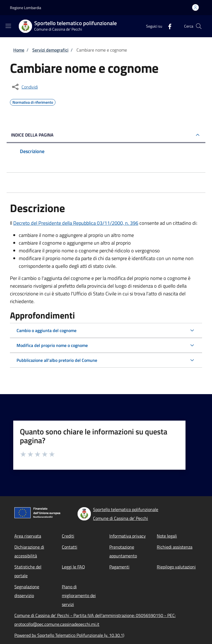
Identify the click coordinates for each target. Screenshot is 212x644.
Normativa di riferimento (33, 101)
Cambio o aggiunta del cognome (47, 330)
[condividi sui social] (24, 87)
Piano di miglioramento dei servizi (79, 595)
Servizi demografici (50, 50)
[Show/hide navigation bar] (8, 26)
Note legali (167, 536)
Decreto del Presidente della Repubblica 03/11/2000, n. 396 (76, 223)
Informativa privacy (128, 536)
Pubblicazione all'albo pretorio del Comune (57, 360)
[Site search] (199, 26)
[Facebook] (168, 26)
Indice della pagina (32, 135)
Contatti (70, 547)
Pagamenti (119, 567)
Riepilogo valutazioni (176, 567)
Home (19, 50)
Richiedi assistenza (175, 547)
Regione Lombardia (26, 8)
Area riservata (28, 536)
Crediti (68, 536)
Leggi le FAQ (73, 567)
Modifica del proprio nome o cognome (52, 345)
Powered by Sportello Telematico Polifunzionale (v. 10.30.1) (69, 635)
